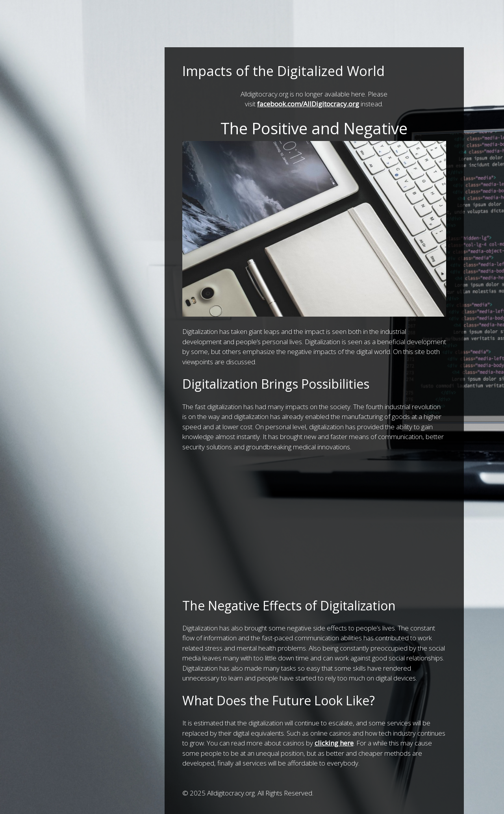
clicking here (334, 743)
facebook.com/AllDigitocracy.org (308, 104)
